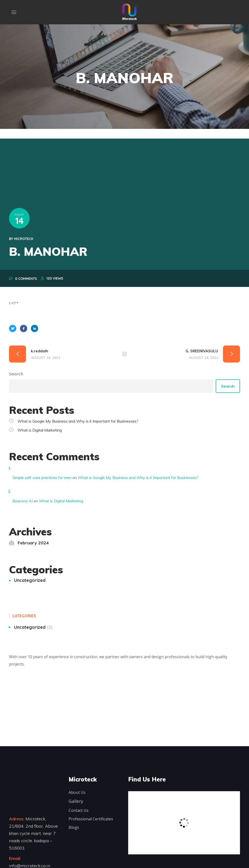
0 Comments (26, 279)
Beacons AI (22, 501)
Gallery (76, 801)
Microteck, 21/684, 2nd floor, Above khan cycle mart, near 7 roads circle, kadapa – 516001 (33, 833)
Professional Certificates (91, 819)
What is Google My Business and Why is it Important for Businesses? (78, 421)
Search (16, 374)
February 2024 (33, 543)
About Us (77, 792)
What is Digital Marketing (40, 430)
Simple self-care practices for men (42, 478)
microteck (24, 239)
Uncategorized (30, 580)
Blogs (74, 827)
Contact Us (79, 810)
